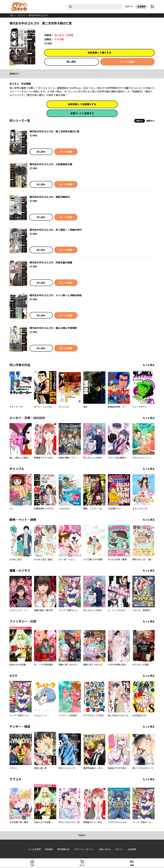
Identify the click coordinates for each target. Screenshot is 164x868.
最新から (151, 121)
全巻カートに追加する (82, 113)
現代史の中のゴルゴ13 (39, 15)
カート (82, 865)
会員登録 (141, 7)
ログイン (129, 7)
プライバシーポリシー (84, 849)
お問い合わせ (105, 849)
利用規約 (49, 849)
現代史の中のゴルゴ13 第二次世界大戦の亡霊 (54, 131)
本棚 (132, 865)
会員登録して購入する (99, 53)
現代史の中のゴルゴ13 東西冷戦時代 (50, 197)
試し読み (71, 62)
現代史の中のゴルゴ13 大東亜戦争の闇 (51, 164)
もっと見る (149, 365)
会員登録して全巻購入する (82, 104)
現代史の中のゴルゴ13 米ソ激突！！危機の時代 (56, 230)
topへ (82, 835)
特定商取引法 (63, 849)
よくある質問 (34, 849)
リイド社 (59, 39)
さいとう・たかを (64, 35)
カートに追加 (127, 62)
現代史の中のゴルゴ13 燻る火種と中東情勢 (53, 328)
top (11, 15)
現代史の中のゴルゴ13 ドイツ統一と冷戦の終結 (56, 295)
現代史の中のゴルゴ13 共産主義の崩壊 (51, 263)
